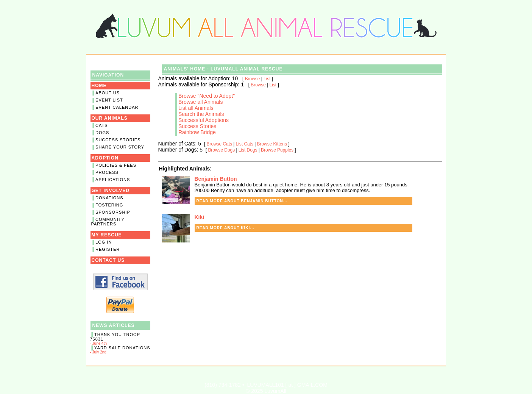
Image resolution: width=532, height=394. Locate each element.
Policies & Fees (116, 165)
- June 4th (120, 339)
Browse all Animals (201, 102)
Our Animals (110, 118)
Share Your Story (120, 147)
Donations (109, 198)
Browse (253, 79)
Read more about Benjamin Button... (242, 201)
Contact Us (108, 260)
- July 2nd (120, 350)
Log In (104, 242)
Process (107, 172)
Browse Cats (219, 144)
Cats (102, 125)
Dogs (102, 133)
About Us (108, 93)
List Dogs (248, 150)
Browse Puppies (277, 150)
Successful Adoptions (204, 120)
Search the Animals (201, 114)
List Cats (245, 144)
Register (108, 249)
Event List (109, 100)
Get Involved (111, 191)
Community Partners (108, 222)
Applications (113, 180)
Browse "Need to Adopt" (207, 96)
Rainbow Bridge (197, 132)
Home (99, 86)
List (267, 79)
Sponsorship (113, 212)
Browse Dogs (221, 150)
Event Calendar (117, 107)
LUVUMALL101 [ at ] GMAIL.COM (287, 385)
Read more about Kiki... (225, 228)
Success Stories (118, 140)
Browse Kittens (272, 144)
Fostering (109, 205)
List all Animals (196, 108)
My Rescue (107, 235)
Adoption (105, 158)
